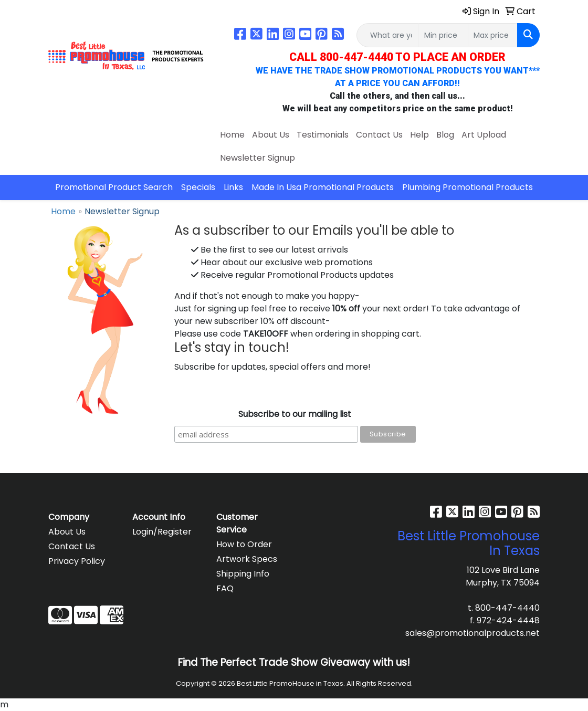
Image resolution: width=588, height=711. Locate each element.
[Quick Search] (388, 35)
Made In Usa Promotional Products (323, 187)
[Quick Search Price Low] (443, 35)
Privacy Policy (77, 561)
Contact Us (379, 135)
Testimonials (323, 135)
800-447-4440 (507, 608)
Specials (198, 187)
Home (232, 135)
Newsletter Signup (258, 158)
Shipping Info (243, 574)
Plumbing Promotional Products (468, 187)
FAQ (225, 588)
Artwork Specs (247, 559)
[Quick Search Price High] (493, 35)
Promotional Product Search (114, 187)
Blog (445, 135)
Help (419, 135)
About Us (271, 135)
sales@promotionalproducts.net (472, 633)
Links (233, 187)
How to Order (244, 544)
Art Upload (484, 135)
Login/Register (162, 532)
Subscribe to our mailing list (295, 414)
